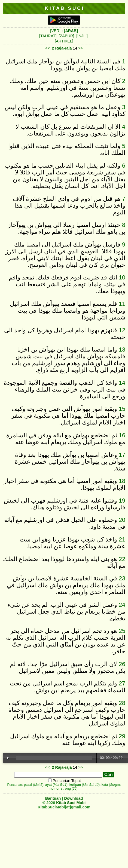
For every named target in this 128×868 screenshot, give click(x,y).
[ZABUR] (67, 36)
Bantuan (53, 798)
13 (122, 350)
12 (122, 330)
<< (48, 48)
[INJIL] (82, 36)
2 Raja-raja (62, 48)
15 (122, 409)
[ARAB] (71, 31)
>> (80, 48)
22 (122, 559)
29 (122, 736)
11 (122, 304)
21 (122, 539)
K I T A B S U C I (64, 8)
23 (122, 578)
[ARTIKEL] (64, 41)
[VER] (55, 31)
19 (122, 501)
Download (73, 798)
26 (122, 664)
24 (122, 605)
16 (122, 435)
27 (122, 683)
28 (122, 703)
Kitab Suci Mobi (71, 803)
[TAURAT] (48, 36)
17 (122, 455)
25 (122, 631)
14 (122, 383)
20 (122, 520)
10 (122, 277)
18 (122, 481)
